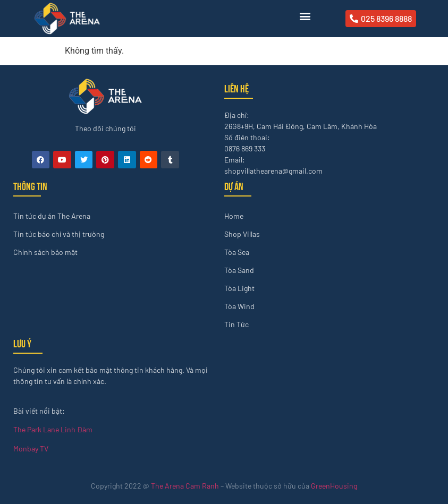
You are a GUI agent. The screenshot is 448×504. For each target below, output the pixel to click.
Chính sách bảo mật (45, 252)
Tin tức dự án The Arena (52, 216)
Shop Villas (242, 234)
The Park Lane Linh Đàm (53, 429)
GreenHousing (334, 486)
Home (234, 216)
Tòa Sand (239, 270)
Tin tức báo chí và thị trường (59, 234)
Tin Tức (236, 324)
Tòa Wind (239, 306)
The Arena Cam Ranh (185, 486)
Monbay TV (31, 449)
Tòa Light (239, 288)
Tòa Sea (237, 252)
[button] (305, 16)
